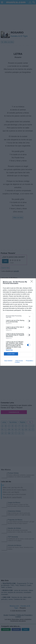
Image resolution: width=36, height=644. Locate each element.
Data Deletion (8, 361)
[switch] (29, 321)
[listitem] (18, 316)
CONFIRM (11, 354)
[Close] (32, 282)
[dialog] (18, 322)
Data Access (19, 361)
